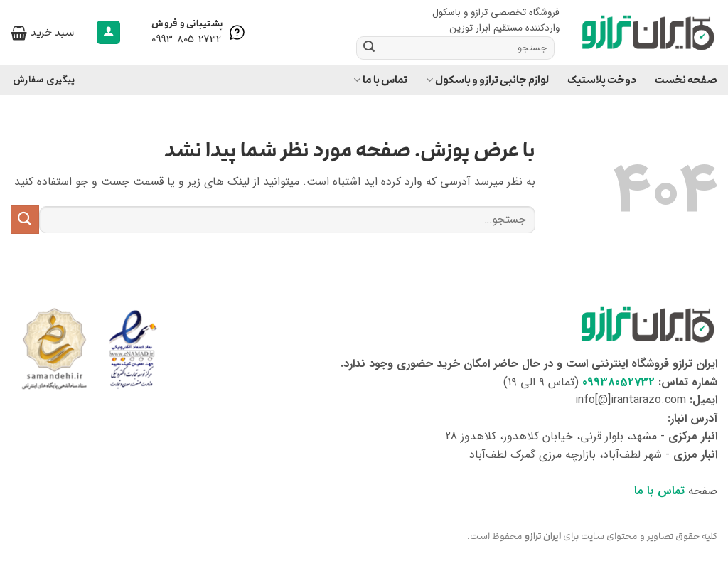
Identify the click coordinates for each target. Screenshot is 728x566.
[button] (108, 32)
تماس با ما (380, 80)
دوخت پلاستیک (602, 80)
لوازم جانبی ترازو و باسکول (487, 80)
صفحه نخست (686, 80)
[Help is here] (199, 33)
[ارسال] (369, 48)
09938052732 (619, 382)
